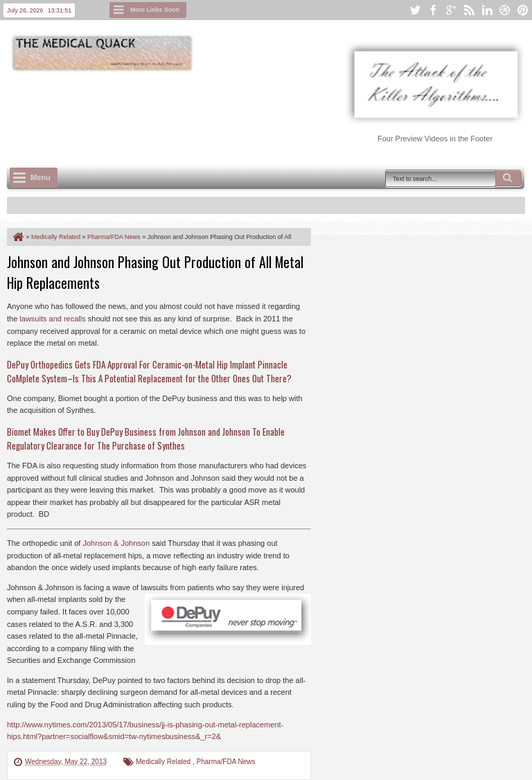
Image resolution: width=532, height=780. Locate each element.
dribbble (505, 10)
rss (469, 10)
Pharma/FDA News (226, 762)
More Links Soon (155, 10)
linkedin (487, 10)
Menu (41, 177)
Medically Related (164, 762)
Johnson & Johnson (116, 543)
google (451, 10)
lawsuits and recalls (52, 319)
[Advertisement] (259, 112)
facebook (433, 10)
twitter (415, 10)
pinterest (523, 10)
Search (508, 178)
